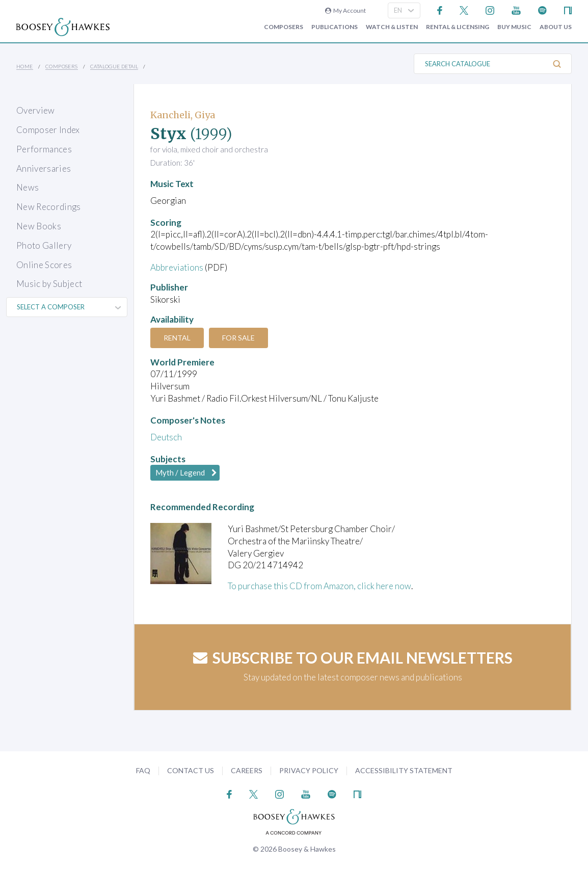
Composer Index (48, 130)
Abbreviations (177, 267)
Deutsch (166, 437)
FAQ (143, 770)
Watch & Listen (392, 27)
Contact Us (191, 770)
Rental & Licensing (458, 27)
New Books (39, 226)
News (28, 187)
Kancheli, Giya (183, 115)
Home (25, 66)
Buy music (514, 27)
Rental (177, 338)
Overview (36, 110)
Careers (247, 770)
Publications (335, 27)
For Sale (238, 338)
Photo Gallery (44, 245)
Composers (284, 27)
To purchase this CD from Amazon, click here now (319, 586)
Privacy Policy (309, 770)
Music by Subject (49, 284)
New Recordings (49, 207)
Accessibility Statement (404, 770)
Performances (44, 149)
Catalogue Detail (114, 66)
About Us (556, 27)
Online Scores (44, 265)
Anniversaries (44, 168)
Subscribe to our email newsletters (353, 657)
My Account (345, 10)
